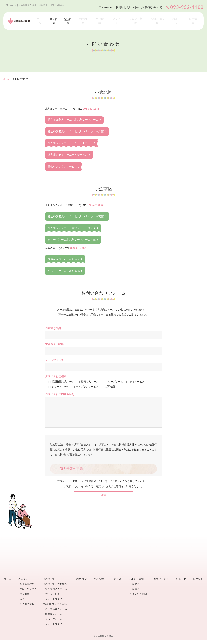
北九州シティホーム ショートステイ (70, 143)
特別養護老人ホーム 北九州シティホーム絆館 (76, 131)
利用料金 (92, 18)
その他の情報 (27, 608)
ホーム (48, 18)
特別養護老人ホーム (56, 593)
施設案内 (77, 18)
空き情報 (107, 18)
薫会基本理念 (27, 588)
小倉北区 (134, 588)
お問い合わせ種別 (56, 375)
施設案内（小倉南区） (57, 608)
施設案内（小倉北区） (57, 588)
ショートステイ (54, 603)
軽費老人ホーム (54, 618)
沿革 (22, 603)
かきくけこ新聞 (138, 598)
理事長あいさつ (28, 593)
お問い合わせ (161, 18)
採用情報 (194, 18)
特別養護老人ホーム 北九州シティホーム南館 (76, 216)
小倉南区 (134, 593)
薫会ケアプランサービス (62, 166)
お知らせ (179, 18)
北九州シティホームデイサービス (68, 154)
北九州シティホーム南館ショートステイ (72, 227)
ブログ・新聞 (140, 18)
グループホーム (54, 623)
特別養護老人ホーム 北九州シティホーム (73, 119)
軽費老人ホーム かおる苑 (64, 258)
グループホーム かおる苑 (64, 270)
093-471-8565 (96, 205)
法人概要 (24, 598)
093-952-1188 (91, 108)
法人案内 (62, 18)
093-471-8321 (78, 247)
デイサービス (53, 598)
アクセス (122, 18)
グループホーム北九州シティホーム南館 (72, 239)
